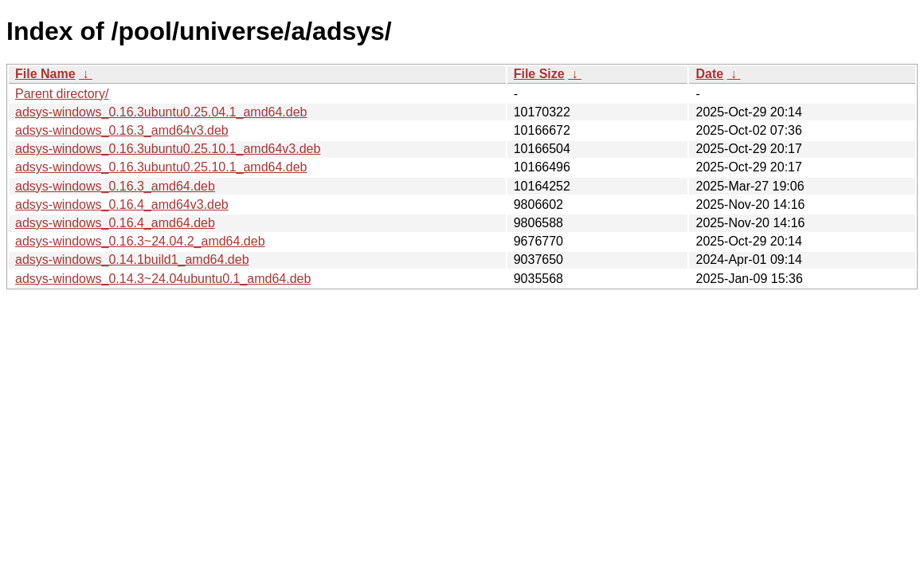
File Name (45, 74)
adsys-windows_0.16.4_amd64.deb (115, 223)
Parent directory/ (62, 94)
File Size (539, 74)
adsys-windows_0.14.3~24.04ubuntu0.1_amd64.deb (163, 279)
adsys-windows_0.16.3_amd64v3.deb (122, 130)
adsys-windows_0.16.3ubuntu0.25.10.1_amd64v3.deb (168, 149)
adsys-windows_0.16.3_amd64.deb (115, 186)
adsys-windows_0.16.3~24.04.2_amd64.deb (140, 241)
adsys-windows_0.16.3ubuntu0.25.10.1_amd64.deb (161, 167)
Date (709, 74)
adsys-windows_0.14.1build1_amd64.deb (132, 259)
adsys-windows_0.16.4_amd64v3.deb (122, 204)
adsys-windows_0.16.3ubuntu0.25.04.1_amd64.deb (161, 112)
